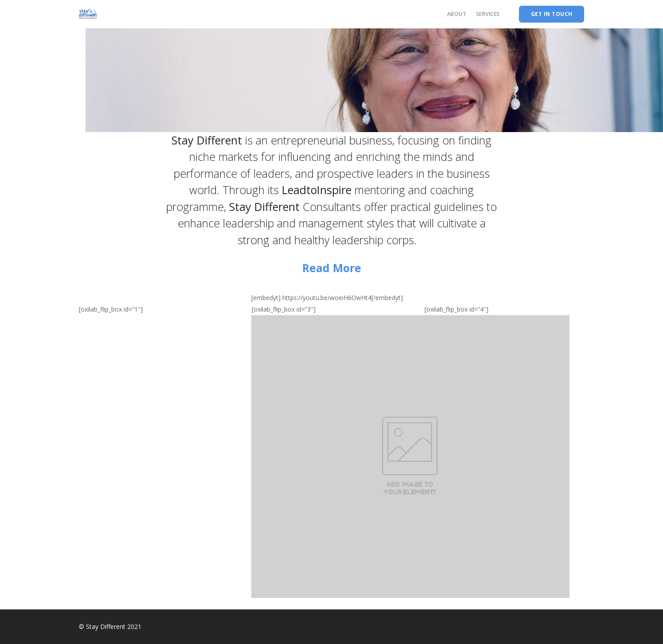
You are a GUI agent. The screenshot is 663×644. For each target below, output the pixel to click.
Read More (332, 268)
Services (488, 14)
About (457, 14)
